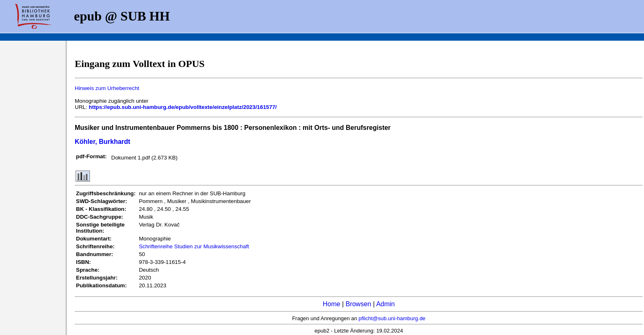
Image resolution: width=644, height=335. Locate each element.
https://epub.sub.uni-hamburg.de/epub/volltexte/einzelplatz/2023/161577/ (183, 107)
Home (332, 304)
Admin (385, 304)
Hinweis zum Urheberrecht (107, 88)
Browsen (358, 304)
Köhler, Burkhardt (102, 142)
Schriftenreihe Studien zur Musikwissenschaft (194, 246)
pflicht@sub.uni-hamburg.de (392, 318)
